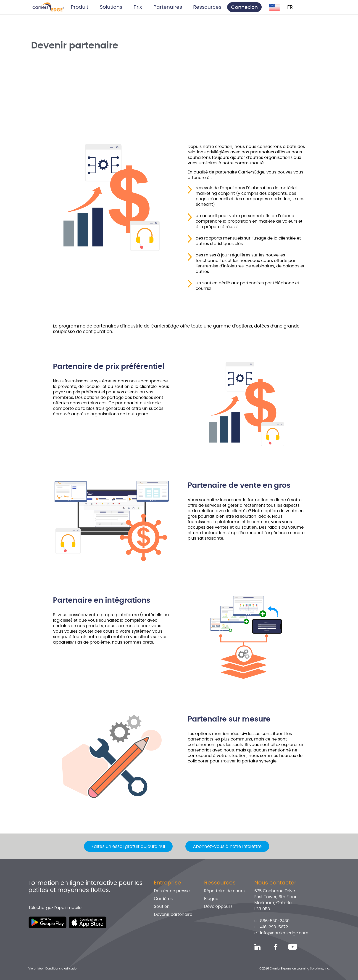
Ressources (220, 883)
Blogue (211, 899)
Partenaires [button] (168, 7)
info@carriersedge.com (284, 933)
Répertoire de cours (224, 891)
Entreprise (167, 883)
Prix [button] (138, 7)
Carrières (163, 899)
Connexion (244, 7)
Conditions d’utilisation (62, 969)
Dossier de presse (172, 891)
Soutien (162, 907)
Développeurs (218, 907)
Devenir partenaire (173, 915)
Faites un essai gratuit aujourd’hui (128, 847)
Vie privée (36, 969)
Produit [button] (80, 7)
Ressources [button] (207, 7)
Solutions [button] (111, 7)
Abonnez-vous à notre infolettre (227, 847)
